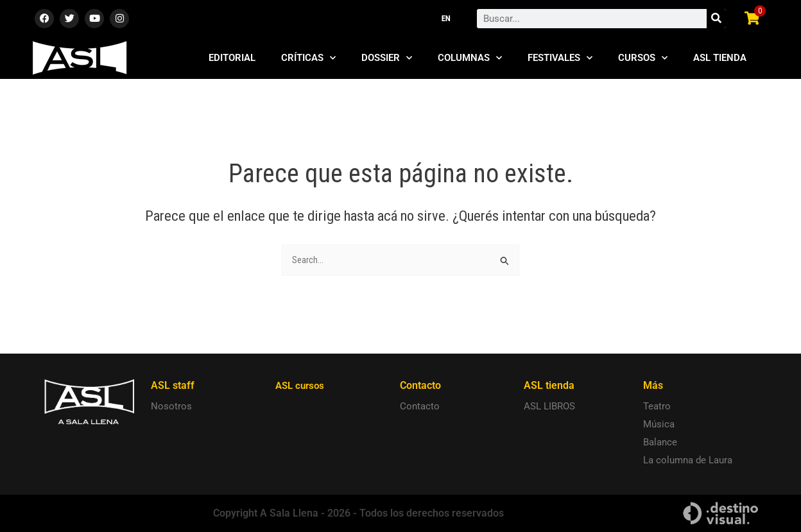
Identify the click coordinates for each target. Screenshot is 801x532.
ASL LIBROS (549, 407)
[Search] (716, 19)
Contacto (420, 407)
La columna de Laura (688, 461)
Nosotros (171, 407)
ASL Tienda (720, 58)
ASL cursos (302, 386)
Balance (660, 443)
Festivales (560, 58)
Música (659, 425)
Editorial (232, 58)
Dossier (387, 58)
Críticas (308, 58)
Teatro (657, 407)
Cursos (643, 58)
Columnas (470, 58)
